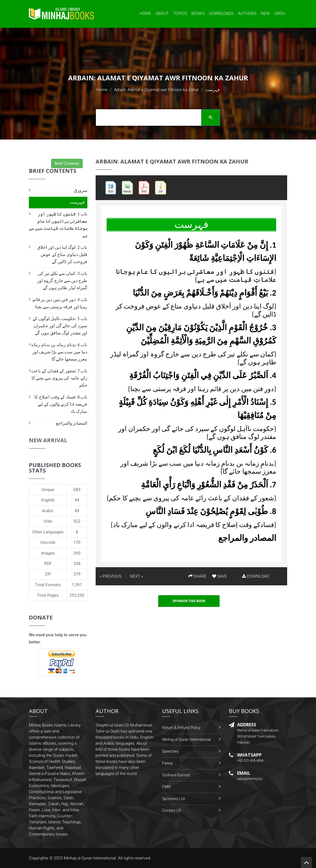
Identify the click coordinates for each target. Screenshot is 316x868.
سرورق (81, 190)
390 (77, 553)
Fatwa (167, 763)
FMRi (167, 787)
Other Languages (48, 532)
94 (77, 500)
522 (77, 521)
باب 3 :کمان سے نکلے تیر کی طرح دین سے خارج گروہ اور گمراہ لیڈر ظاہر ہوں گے (62, 281)
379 (77, 574)
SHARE (198, 576)
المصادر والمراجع (72, 423)
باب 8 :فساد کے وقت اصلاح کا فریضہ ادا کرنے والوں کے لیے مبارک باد (61, 404)
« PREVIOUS (111, 576)
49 (77, 511)
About (162, 13)
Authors (247, 13)
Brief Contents (67, 163)
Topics (180, 13)
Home (145, 13)
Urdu (280, 13)
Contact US (172, 810)
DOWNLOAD (256, 576)
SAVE (220, 576)
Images (48, 553)
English (48, 500)
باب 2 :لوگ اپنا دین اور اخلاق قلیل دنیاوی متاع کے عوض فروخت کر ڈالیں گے (62, 254)
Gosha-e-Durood (176, 775)
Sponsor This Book (189, 601)
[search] (156, 118)
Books (198, 13)
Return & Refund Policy (181, 728)
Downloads (221, 13)
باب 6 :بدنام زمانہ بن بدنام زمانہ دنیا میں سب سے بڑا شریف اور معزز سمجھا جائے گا (59, 352)
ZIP (48, 574)
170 (77, 542)
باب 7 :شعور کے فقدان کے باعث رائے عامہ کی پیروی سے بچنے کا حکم (59, 378)
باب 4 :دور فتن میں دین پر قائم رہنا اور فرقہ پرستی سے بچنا (60, 303)
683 (77, 490)
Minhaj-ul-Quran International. (90, 858)
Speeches (170, 751)
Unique (48, 490)
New (265, 13)
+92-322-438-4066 (250, 761)
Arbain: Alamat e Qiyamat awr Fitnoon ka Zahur (156, 90)
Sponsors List (174, 799)
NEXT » (136, 576)
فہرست (77, 202)
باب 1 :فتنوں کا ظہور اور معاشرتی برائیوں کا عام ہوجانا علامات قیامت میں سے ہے (58, 225)
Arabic (48, 511)
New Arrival (48, 440)
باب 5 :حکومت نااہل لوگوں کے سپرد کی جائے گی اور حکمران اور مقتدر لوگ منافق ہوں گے (60, 326)
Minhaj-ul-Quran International (186, 739)
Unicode (48, 542)
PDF (48, 564)
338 (77, 564)
